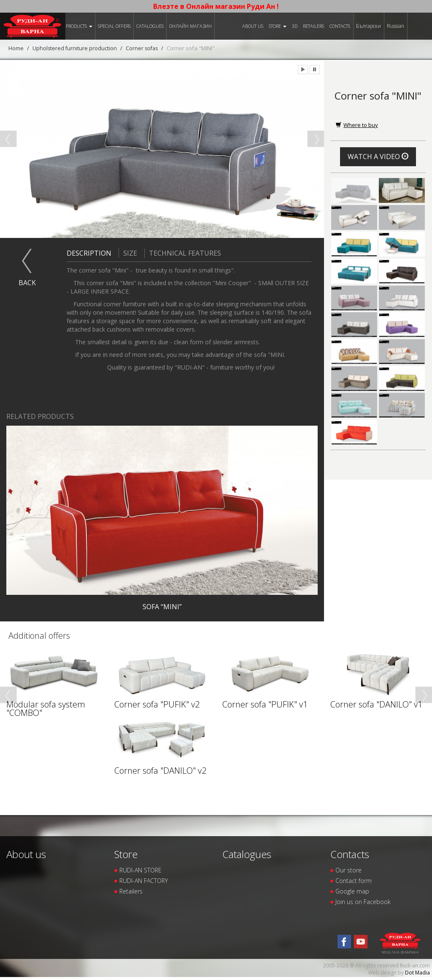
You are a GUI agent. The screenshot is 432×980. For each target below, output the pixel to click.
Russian (396, 26)
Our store (348, 870)
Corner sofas (143, 48)
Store (278, 26)
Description (89, 253)
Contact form (354, 881)
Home (16, 48)
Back (27, 282)
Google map (352, 891)
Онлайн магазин (190, 26)
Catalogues (150, 26)
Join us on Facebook (363, 902)
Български (369, 26)
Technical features (183, 253)
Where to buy (357, 125)
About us (253, 26)
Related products (40, 416)
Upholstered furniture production (75, 48)
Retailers (313, 26)
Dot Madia (417, 973)
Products (79, 26)
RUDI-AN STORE (140, 870)
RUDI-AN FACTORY (144, 881)
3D (295, 26)
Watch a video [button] (378, 157)
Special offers (114, 26)
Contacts (340, 26)
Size (128, 253)
